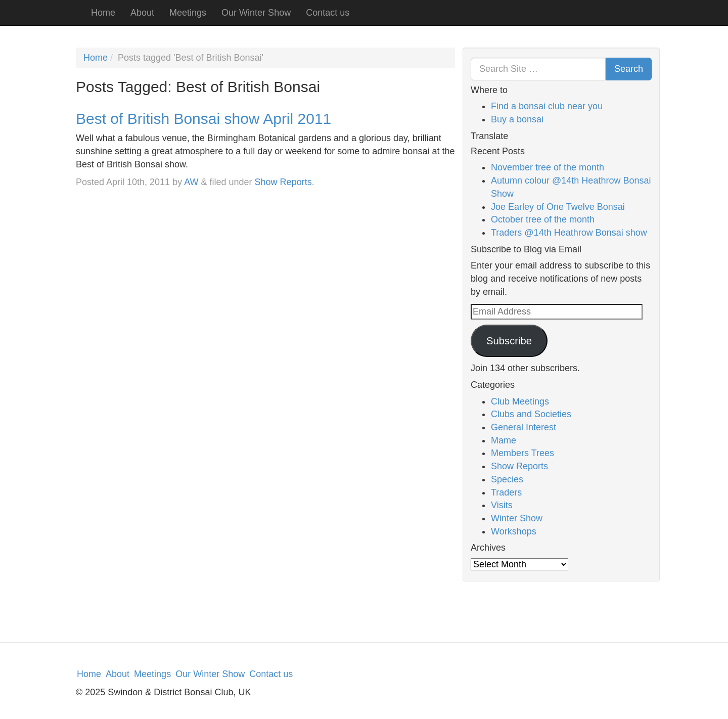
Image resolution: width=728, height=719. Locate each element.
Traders (506, 492)
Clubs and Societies (531, 414)
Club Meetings (520, 401)
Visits (502, 505)
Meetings (188, 13)
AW (191, 182)
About (142, 13)
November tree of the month (548, 167)
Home (103, 13)
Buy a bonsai (517, 119)
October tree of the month (543, 219)
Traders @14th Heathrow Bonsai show (569, 233)
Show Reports (283, 182)
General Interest (524, 427)
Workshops (514, 531)
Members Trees (522, 453)
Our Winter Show (256, 13)
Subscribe (509, 341)
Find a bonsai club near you (547, 106)
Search (629, 69)
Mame (504, 440)
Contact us (328, 13)
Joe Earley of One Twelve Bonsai (558, 207)
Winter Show (517, 518)
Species (507, 479)
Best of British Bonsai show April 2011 (203, 119)
